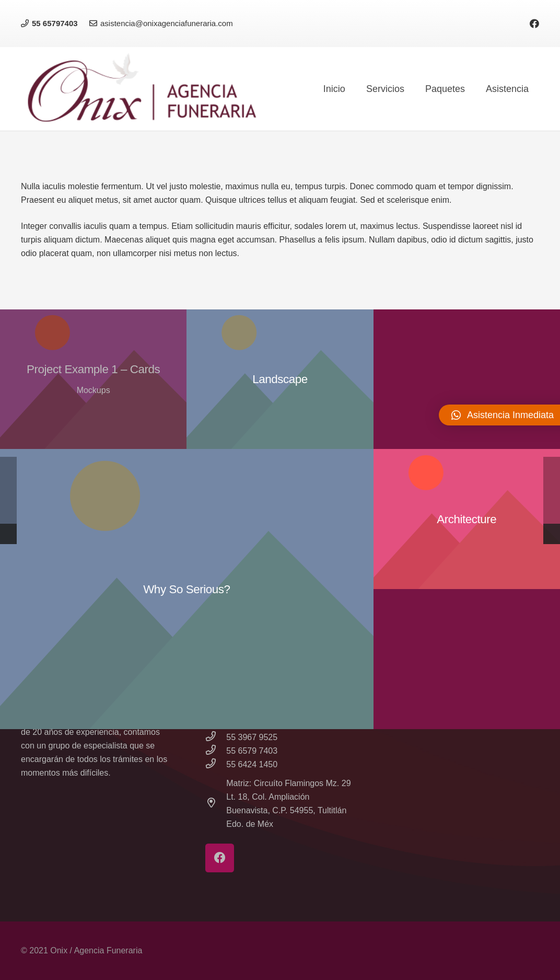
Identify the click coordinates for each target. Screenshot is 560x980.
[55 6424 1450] (216, 765)
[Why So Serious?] (187, 589)
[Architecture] (467, 519)
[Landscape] (280, 379)
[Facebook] (534, 24)
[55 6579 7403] (216, 751)
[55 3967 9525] (216, 737)
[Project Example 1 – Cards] (93, 379)
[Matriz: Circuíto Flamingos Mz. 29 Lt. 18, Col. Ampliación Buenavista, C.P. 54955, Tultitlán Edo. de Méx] (216, 804)
